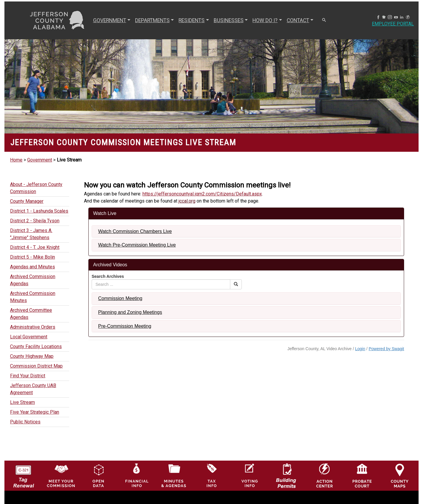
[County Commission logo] (61, 476)
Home (16, 160)
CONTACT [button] (298, 20)
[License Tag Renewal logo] (23, 474)
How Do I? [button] (265, 20)
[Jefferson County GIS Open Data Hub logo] (98, 476)
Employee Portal (393, 24)
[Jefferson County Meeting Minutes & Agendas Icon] (174, 476)
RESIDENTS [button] (192, 20)
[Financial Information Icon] (136, 476)
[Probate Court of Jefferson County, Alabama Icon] (362, 476)
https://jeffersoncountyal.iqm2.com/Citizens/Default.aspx (202, 194)
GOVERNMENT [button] (110, 20)
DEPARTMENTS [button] (152, 20)
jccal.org (187, 201)
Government (40, 160)
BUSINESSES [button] (229, 20)
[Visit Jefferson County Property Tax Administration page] (212, 476)
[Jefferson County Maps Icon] (400, 476)
